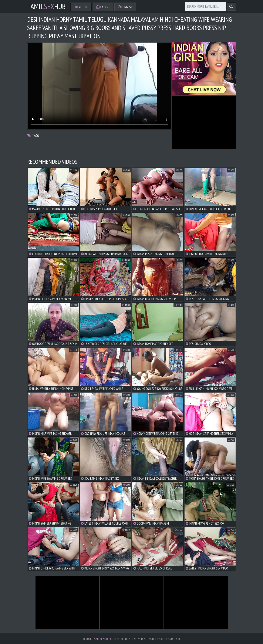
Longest (125, 7)
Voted (81, 7)
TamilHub (46, 6)
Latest (103, 7)
